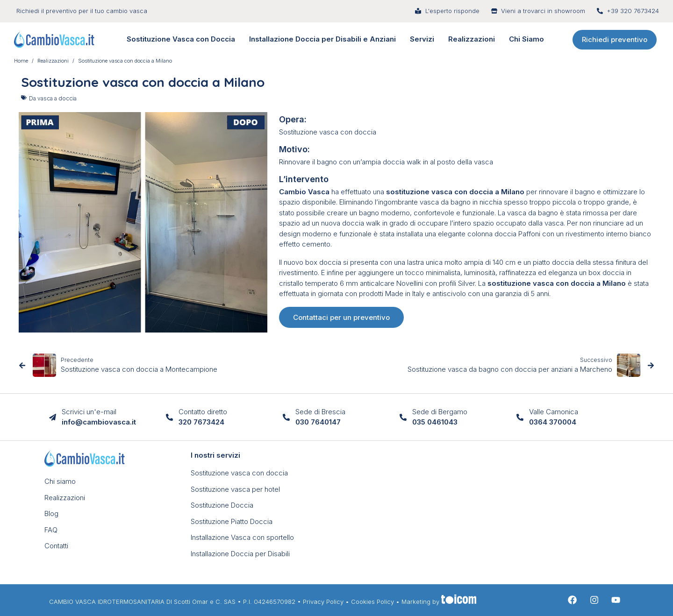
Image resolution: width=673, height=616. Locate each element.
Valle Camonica (554, 412)
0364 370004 (553, 422)
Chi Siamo (526, 39)
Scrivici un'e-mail (89, 412)
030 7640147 (318, 422)
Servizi (422, 39)
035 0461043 (435, 422)
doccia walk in (365, 223)
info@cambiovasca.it (99, 422)
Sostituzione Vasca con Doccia (181, 39)
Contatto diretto (203, 412)
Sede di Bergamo (440, 412)
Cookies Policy (372, 602)
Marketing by (439, 602)
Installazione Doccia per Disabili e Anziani (322, 39)
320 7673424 (201, 422)
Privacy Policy (323, 602)
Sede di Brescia (320, 412)
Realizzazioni (472, 39)
